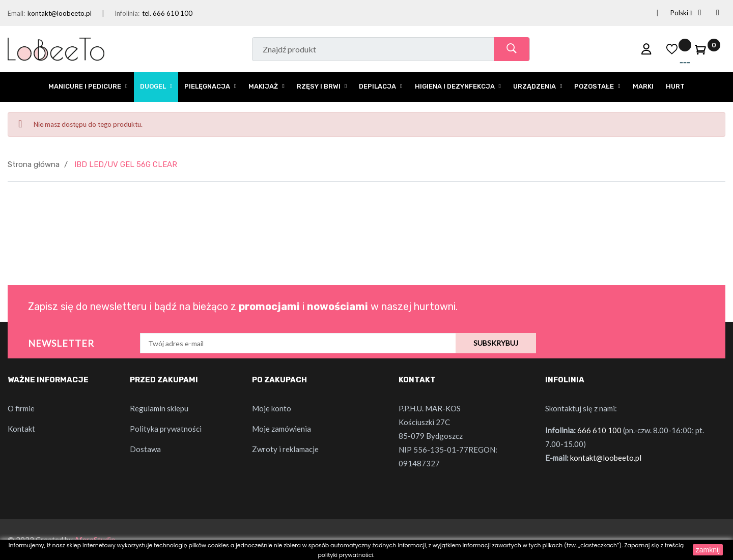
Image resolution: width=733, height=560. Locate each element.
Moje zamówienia (281, 429)
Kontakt (21, 429)
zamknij (708, 550)
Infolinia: (127, 13)
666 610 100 (599, 430)
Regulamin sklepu (159, 408)
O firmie (21, 408)
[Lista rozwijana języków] (669, 13)
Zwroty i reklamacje (285, 449)
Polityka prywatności (166, 429)
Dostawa (145, 449)
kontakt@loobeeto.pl (60, 13)
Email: (16, 13)
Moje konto (272, 408)
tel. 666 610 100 (167, 13)
